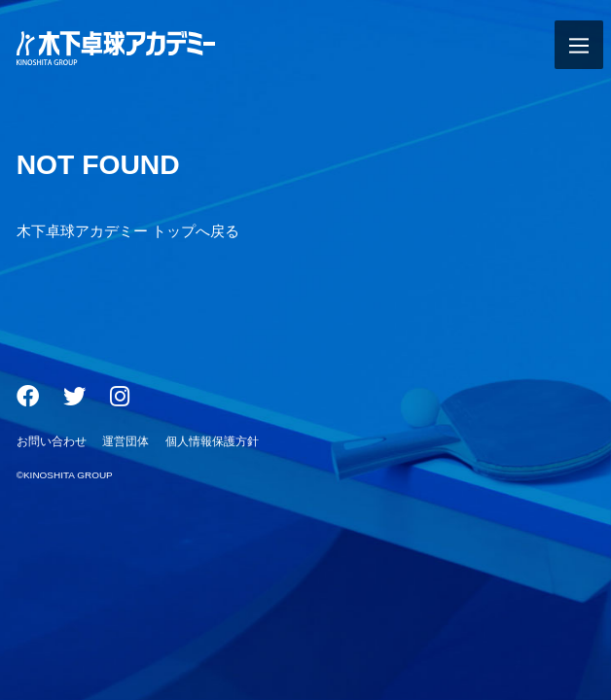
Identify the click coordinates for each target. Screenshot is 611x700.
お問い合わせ (52, 441)
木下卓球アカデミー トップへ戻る (128, 231)
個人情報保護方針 (212, 441)
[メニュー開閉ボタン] (579, 45)
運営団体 (126, 441)
